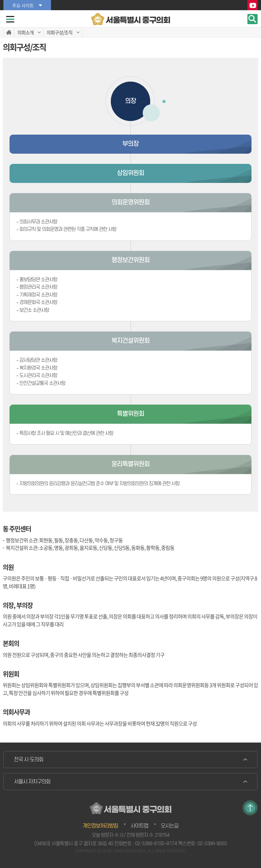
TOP (250, 808)
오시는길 (170, 826)
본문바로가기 (0, 0)
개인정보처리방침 (100, 826)
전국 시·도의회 (29, 760)
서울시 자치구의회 (32, 782)
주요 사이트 (23, 5)
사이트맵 (139, 826)
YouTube (253, 5)
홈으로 (9, 32)
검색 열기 (253, 19)
